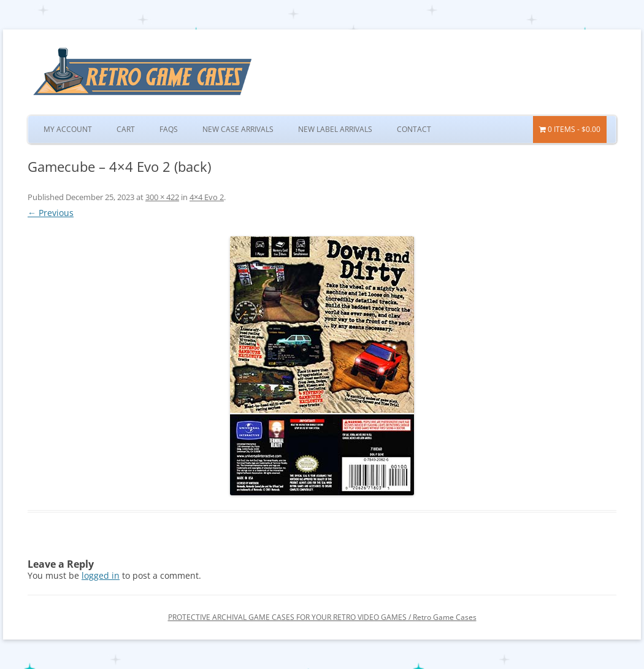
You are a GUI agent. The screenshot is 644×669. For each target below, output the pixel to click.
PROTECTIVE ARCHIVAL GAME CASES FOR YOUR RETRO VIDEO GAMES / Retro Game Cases (322, 617)
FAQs (169, 129)
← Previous (51, 213)
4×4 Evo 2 (207, 197)
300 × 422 (162, 197)
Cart (126, 129)
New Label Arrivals (335, 129)
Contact (414, 129)
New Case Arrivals (238, 129)
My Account (68, 129)
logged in (101, 575)
